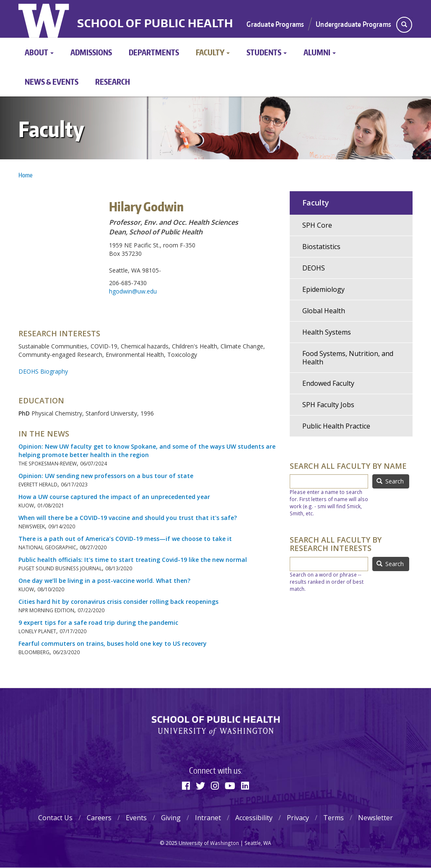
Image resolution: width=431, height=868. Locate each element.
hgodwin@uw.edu (133, 291)
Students (267, 52)
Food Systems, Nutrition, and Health (348, 358)
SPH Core (317, 225)
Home (25, 175)
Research (113, 82)
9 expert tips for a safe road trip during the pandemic (98, 622)
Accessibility (254, 818)
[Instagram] (215, 785)
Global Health (324, 311)
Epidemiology (323, 289)
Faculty (213, 52)
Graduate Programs (275, 24)
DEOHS (314, 268)
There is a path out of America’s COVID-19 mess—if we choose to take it (125, 539)
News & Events (52, 82)
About (39, 52)
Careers (99, 818)
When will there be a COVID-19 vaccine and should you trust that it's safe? (128, 518)
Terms (334, 818)
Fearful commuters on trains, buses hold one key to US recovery (113, 643)
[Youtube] (230, 785)
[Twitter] (200, 785)
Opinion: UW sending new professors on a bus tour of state (106, 476)
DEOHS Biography (43, 371)
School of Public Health (155, 23)
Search (390, 481)
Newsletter (375, 818)
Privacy (298, 818)
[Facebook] (186, 785)
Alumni (320, 52)
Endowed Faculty (328, 383)
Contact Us (55, 818)
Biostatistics (321, 247)
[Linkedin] (245, 785)
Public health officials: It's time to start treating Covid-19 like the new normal (133, 560)
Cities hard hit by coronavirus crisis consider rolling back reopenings (118, 602)
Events (136, 818)
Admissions (91, 52)
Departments (154, 52)
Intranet (208, 818)
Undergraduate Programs (353, 24)
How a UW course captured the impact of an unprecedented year (114, 497)
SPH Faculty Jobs (328, 405)
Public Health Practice (336, 426)
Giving (171, 818)
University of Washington (45, 19)
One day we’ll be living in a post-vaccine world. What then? (104, 581)
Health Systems (327, 332)
